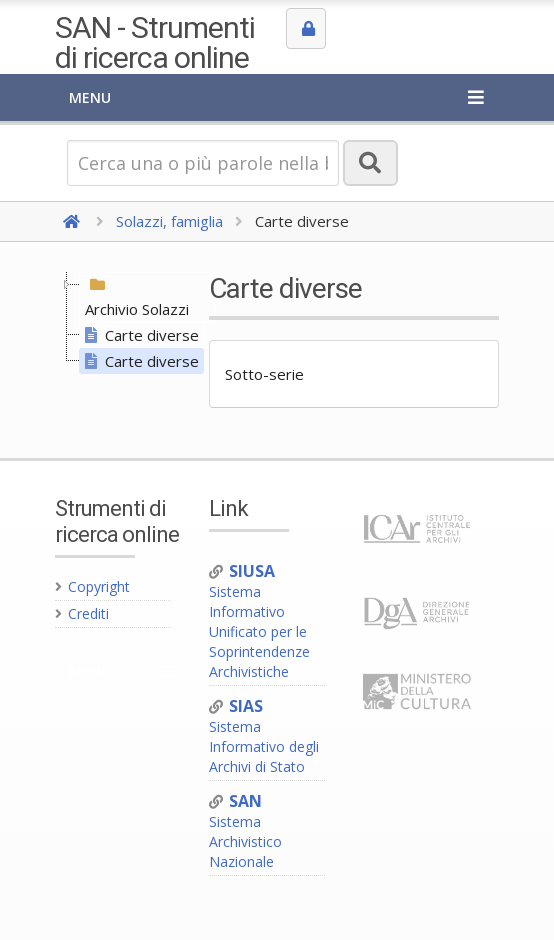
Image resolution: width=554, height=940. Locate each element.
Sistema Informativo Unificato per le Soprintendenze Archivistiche (259, 621)
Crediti (82, 613)
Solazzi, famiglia (169, 221)
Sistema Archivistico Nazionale (245, 831)
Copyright (92, 586)
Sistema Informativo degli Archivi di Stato (264, 736)
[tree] (123, 323)
